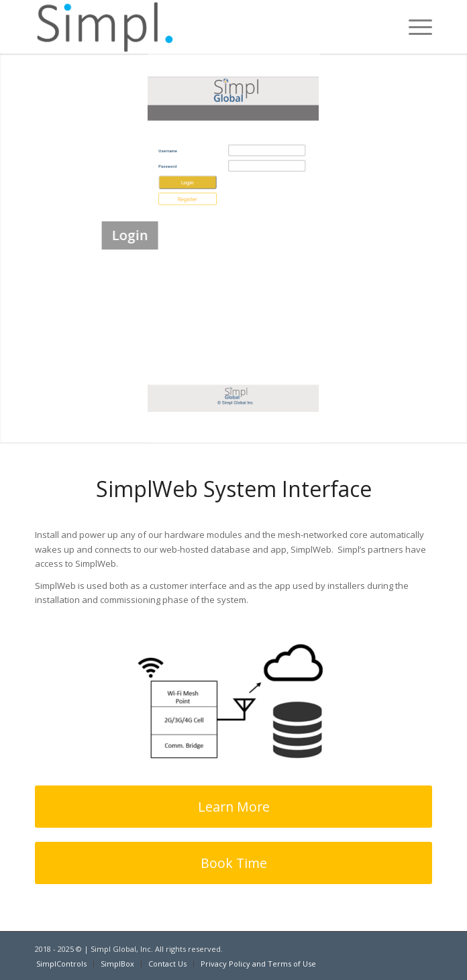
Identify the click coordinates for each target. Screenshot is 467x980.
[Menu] (414, 27)
